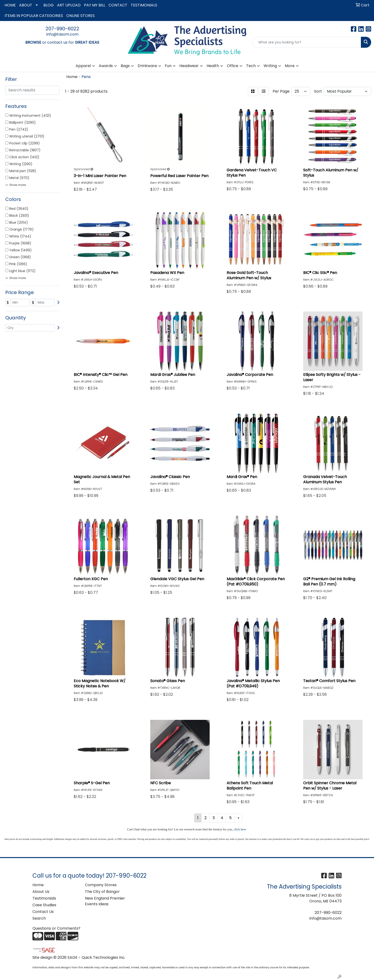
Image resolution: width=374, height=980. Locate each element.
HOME (10, 5)
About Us (41, 892)
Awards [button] (106, 66)
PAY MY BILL (95, 5)
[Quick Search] (307, 42)
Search (39, 918)
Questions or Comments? (56, 928)
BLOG (49, 5)
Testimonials (44, 898)
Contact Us (43, 912)
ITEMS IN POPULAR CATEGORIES (34, 16)
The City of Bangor (102, 892)
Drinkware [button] (147, 66)
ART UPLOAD (69, 5)
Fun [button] (168, 66)
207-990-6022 (62, 29)
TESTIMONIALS (144, 5)
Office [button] (233, 66)
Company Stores (101, 885)
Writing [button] (270, 66)
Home (38, 885)
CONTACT (118, 5)
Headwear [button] (189, 66)
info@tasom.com (62, 34)
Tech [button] (251, 66)
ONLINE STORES (81, 16)
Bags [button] (125, 66)
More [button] (290, 66)
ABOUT (26, 5)
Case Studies (44, 905)
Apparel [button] (83, 66)
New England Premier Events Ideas (105, 901)
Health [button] (213, 66)
